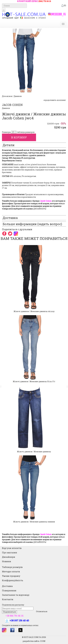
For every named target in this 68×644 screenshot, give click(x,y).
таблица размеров (26, 132)
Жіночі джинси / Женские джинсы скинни (34, 522)
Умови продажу (11, 576)
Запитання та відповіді (16, 595)
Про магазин (9, 552)
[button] (2, 385)
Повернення (9, 590)
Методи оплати (11, 571)
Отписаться (42, 611)
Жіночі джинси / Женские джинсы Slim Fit (34, 381)
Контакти (8, 599)
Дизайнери (9, 557)
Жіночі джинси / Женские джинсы (34, 452)
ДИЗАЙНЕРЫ (40, 209)
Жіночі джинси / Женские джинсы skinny (34, 311)
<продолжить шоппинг (55, 100)
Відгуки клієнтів (12, 548)
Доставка (7, 586)
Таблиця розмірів (12, 567)
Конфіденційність (13, 580)
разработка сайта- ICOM (34, 641)
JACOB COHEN (12, 105)
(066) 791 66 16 (45, 1)
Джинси (6, 108)
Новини (6, 561)
